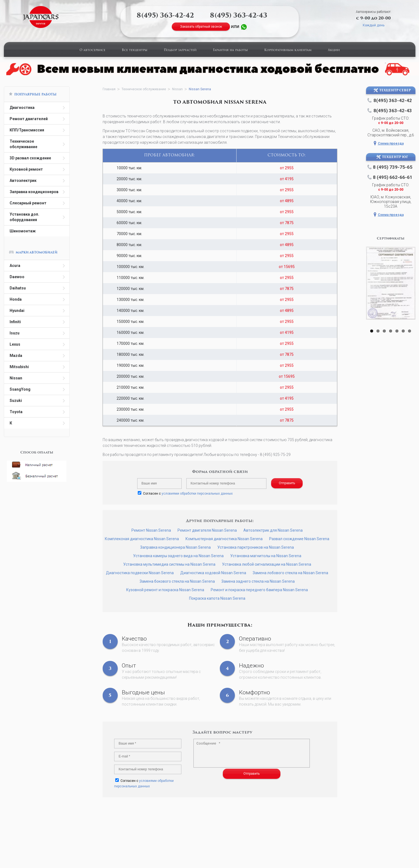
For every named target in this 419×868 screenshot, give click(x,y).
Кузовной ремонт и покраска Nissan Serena (165, 590)
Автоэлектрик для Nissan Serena (273, 530)
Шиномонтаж (23, 231)
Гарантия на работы (230, 50)
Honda (16, 299)
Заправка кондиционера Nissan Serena (175, 547)
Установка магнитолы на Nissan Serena (266, 556)
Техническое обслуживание (23, 144)
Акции (334, 50)
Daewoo (17, 277)
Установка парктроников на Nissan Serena (256, 547)
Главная (109, 89)
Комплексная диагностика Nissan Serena (142, 539)
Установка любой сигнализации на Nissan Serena (267, 564)
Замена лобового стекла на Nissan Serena (290, 573)
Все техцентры (135, 50)
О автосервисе (92, 50)
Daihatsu (18, 288)
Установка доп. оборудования (24, 217)
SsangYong (20, 389)
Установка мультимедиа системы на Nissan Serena (169, 564)
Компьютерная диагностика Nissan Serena (224, 539)
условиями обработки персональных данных (197, 494)
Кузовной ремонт (26, 169)
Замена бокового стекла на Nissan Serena (177, 581)
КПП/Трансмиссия (27, 130)
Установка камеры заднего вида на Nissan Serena (178, 556)
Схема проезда (391, 143)
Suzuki (16, 401)
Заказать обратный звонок (201, 27)
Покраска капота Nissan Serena (217, 598)
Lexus (15, 344)
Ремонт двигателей (29, 119)
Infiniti (15, 322)
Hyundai (17, 311)
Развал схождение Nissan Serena (299, 539)
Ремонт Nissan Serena (151, 530)
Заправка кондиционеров (34, 192)
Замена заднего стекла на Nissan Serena (258, 581)
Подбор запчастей (180, 50)
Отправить (287, 483)
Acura (15, 266)
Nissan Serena (200, 89)
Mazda (16, 356)
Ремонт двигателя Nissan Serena (207, 530)
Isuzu (15, 333)
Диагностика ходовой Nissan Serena (213, 573)
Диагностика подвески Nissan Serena (140, 573)
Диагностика (22, 108)
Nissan (16, 378)
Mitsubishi (19, 367)
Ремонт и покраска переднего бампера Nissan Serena (259, 590)
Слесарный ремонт (28, 203)
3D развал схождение (30, 158)
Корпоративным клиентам (288, 50)
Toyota (16, 412)
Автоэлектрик (23, 181)
